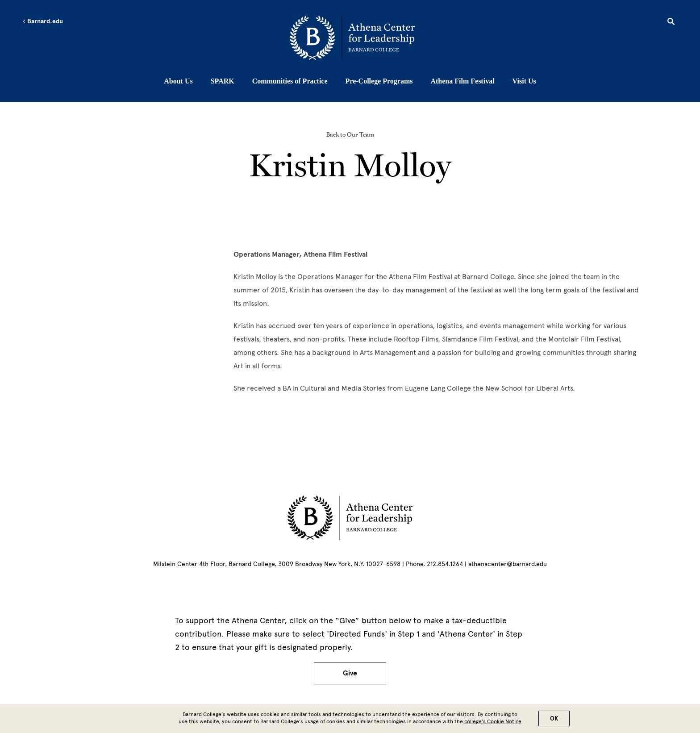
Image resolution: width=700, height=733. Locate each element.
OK (554, 718)
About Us (178, 81)
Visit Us (524, 81)
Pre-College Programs (379, 81)
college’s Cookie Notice (493, 721)
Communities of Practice (290, 81)
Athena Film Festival (462, 81)
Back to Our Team (350, 134)
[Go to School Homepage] (352, 38)
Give (350, 673)
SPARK (223, 81)
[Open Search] (671, 23)
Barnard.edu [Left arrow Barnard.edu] (43, 21)
